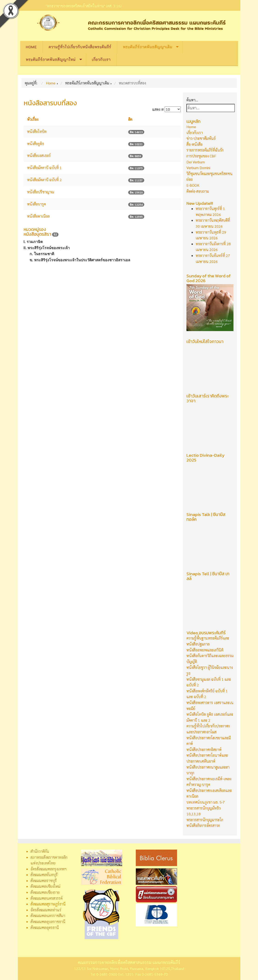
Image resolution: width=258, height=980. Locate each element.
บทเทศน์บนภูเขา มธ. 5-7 (206, 802)
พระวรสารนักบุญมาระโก (205, 820)
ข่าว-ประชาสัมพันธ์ (201, 138)
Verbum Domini (198, 168)
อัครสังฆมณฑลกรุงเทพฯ (49, 869)
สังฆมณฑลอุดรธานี (45, 927)
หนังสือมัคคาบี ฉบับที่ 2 (44, 180)
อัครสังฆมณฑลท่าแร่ (46, 910)
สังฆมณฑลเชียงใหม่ (45, 886)
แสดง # (158, 109)
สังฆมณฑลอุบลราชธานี (48, 922)
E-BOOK (193, 185)
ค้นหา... (192, 100)
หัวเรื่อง (33, 119)
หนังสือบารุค (36, 204)
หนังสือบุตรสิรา (37, 234)
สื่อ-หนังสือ (194, 144)
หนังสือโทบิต (37, 131)
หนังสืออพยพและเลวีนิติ (205, 650)
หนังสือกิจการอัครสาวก (203, 825)
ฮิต (130, 119)
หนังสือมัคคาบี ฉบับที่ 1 (44, 168)
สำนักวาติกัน (40, 851)
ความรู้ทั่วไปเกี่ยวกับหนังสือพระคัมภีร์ (80, 47)
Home (32, 47)
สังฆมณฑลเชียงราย (45, 892)
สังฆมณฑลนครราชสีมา (48, 916)
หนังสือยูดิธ (36, 144)
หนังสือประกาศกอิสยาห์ (204, 749)
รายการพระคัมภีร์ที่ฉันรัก (205, 150)
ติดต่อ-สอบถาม (198, 191)
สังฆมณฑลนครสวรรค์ (47, 898)
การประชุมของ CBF (201, 156)
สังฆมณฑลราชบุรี (44, 881)
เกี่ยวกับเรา (101, 59)
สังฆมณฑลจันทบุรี (44, 875)
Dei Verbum (196, 162)
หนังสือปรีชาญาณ (41, 192)
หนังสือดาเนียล (38, 216)
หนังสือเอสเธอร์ (39, 155)
